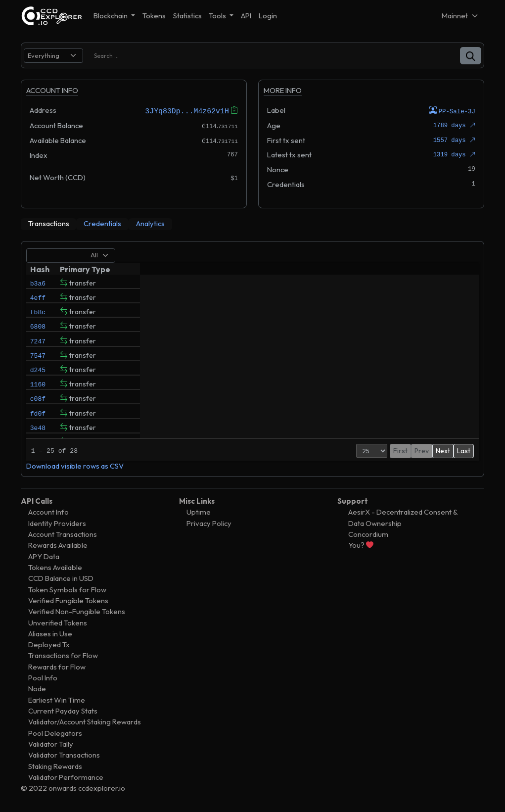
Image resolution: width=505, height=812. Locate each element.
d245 (38, 383)
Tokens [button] (154, 16)
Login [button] (268, 16)
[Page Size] (351, 450)
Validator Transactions (64, 755)
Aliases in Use (50, 633)
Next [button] (443, 450)
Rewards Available (58, 545)
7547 (38, 367)
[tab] (49, 224)
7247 (38, 350)
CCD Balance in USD (61, 578)
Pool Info (43, 678)
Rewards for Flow (57, 666)
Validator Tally (51, 743)
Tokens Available (55, 567)
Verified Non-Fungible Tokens (77, 611)
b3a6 (38, 283)
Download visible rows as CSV (75, 465)
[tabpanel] (253, 358)
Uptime (199, 512)
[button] (471, 56)
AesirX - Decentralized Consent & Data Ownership (403, 517)
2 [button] (427, 450)
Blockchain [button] (111, 16)
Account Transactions (63, 534)
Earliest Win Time (57, 699)
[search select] (53, 56)
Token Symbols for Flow (67, 589)
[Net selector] (460, 16)
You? (361, 545)
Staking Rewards (55, 766)
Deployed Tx (49, 645)
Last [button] (464, 450)
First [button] (380, 450)
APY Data (44, 556)
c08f (38, 417)
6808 (38, 333)
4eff (38, 299)
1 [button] (417, 450)
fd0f (38, 434)
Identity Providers (57, 523)
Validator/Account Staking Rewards (85, 722)
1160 (38, 400)
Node (37, 689)
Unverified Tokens (58, 622)
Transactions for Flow (63, 655)
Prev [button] (401, 450)
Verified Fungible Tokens (68, 600)
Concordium (368, 534)
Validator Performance (66, 777)
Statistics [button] (187, 16)
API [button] (246, 16)
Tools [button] (218, 16)
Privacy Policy (209, 523)
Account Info (48, 512)
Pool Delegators (55, 733)
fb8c (38, 316)
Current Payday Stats (63, 710)
